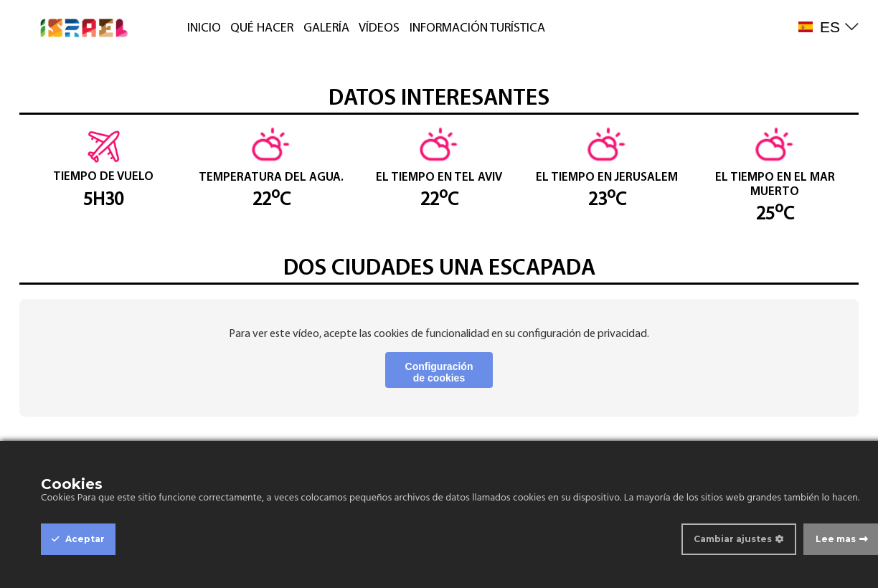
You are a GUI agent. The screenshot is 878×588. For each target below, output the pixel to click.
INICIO (204, 28)
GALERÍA (326, 28)
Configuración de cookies (439, 372)
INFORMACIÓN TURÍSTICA (477, 28)
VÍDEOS (379, 28)
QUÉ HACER (262, 28)
